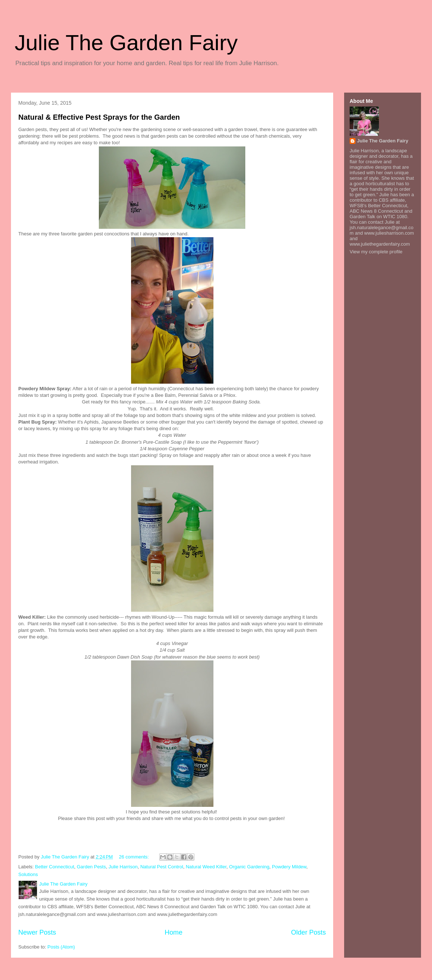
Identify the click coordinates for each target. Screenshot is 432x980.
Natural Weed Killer (206, 867)
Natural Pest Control (162, 867)
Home (174, 932)
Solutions (28, 874)
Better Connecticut (55, 867)
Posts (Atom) (61, 947)
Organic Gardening (249, 867)
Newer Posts (37, 932)
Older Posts (308, 932)
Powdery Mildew (289, 867)
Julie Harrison (123, 867)
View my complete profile (376, 252)
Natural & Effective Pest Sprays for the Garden (99, 117)
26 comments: (135, 857)
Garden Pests (92, 867)
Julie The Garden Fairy (126, 43)
